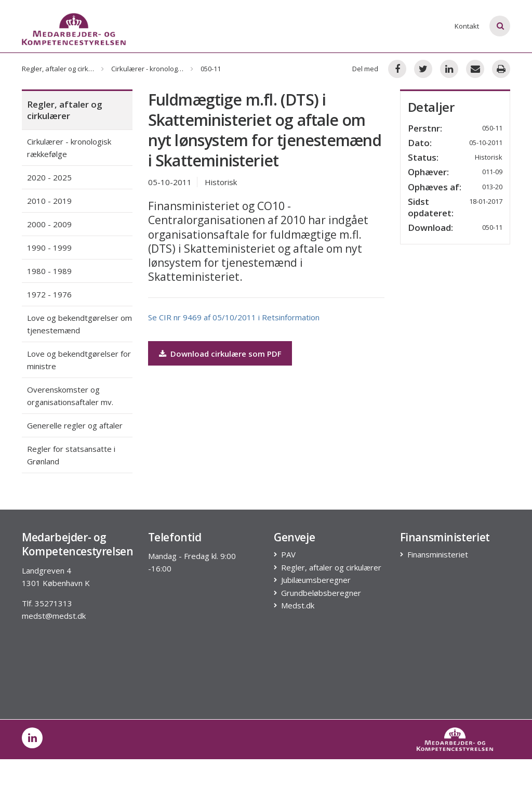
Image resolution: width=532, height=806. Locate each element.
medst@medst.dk (54, 616)
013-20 (492, 187)
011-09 (492, 172)
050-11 (492, 227)
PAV (289, 555)
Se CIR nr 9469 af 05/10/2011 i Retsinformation (234, 317)
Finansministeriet (438, 555)
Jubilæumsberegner (316, 580)
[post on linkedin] (32, 738)
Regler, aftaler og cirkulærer (66, 69)
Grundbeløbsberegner (321, 593)
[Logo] (74, 29)
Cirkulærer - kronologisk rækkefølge (168, 69)
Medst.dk (298, 606)
